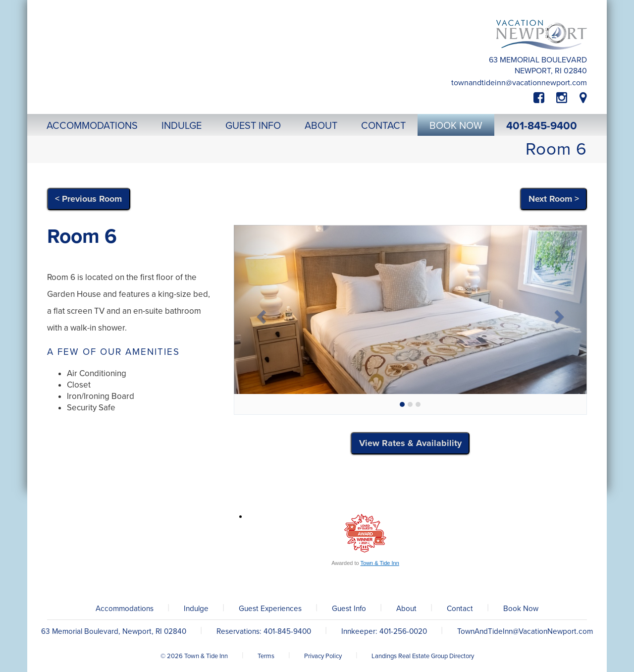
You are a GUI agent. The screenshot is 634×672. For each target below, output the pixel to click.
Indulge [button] (182, 126)
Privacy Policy (323, 656)
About (406, 609)
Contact (460, 609)
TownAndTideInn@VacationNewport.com (519, 83)
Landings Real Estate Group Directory (423, 656)
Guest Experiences (270, 609)
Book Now (521, 609)
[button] (260, 314)
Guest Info (349, 609)
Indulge (196, 609)
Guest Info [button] (253, 126)
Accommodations (125, 609)
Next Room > (554, 199)
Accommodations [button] (92, 126)
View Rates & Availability (410, 443)
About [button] (321, 126)
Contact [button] (383, 126)
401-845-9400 (542, 126)
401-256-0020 (403, 631)
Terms (266, 656)
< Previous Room (88, 199)
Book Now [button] (456, 126)
